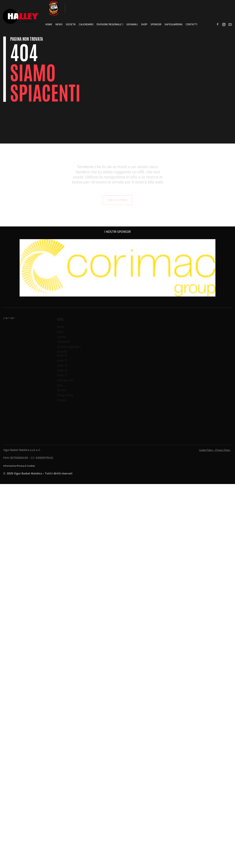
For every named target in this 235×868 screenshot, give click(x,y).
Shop (144, 24)
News (59, 24)
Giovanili (132, 24)
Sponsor (156, 24)
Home (49, 24)
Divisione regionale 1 (110, 24)
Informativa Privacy (14, 466)
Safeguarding (173, 24)
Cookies (31, 466)
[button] (26, 268)
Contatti (192, 24)
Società (71, 24)
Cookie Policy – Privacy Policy (215, 450)
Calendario (86, 24)
